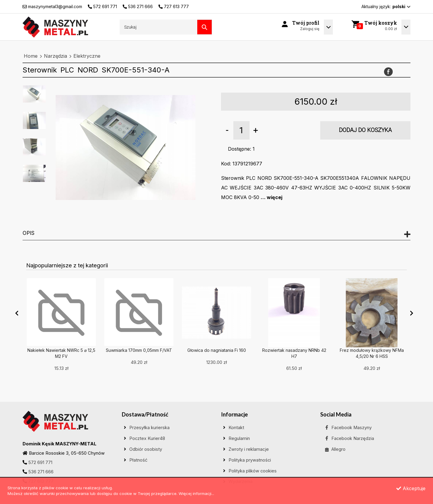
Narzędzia (55, 56)
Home (31, 56)
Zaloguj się (310, 29)
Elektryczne (87, 56)
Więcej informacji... (196, 493)
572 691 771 (40, 463)
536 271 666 (41, 472)
